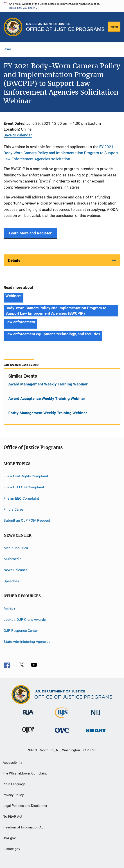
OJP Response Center (21, 631)
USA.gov (9, 838)
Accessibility (12, 763)
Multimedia (13, 559)
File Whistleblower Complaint (25, 773)
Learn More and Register (30, 233)
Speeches (11, 581)
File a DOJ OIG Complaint (24, 487)
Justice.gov (11, 849)
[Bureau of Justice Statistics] (62, 719)
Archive (9, 608)
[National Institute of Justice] (96, 716)
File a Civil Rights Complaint (26, 476)
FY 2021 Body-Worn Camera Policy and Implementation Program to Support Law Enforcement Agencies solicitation (61, 153)
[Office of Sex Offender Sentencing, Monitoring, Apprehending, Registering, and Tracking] (96, 733)
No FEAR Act (12, 817)
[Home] (65, 27)
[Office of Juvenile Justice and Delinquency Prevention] (28, 734)
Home (7, 49)
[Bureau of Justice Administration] (28, 716)
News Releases (16, 570)
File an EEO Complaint (21, 498)
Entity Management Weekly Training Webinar (48, 413)
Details (14, 260)
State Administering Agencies (27, 642)
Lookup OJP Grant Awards (25, 619)
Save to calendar (18, 135)
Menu (114, 27)
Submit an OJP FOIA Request (27, 520)
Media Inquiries (16, 548)
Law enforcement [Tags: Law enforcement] (20, 322)
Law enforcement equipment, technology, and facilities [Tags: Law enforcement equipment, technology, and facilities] (53, 334)
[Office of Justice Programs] (13, 27)
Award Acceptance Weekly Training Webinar (47, 398)
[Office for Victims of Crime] (62, 733)
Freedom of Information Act (24, 827)
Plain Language (14, 784)
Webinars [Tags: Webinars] (14, 296)
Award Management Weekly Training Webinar (48, 384)
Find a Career (14, 509)
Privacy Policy (13, 795)
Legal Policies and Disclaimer (25, 806)
